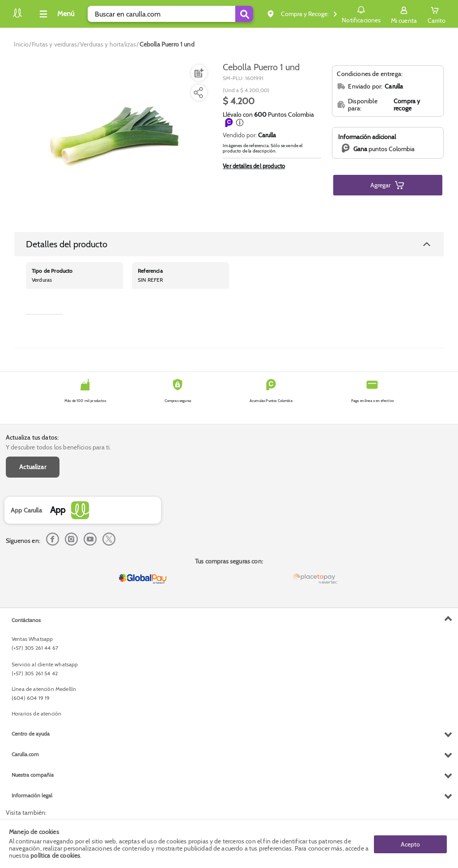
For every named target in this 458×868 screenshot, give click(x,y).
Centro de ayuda (31, 734)
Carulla (267, 135)
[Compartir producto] (198, 93)
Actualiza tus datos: (32, 437)
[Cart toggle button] (437, 14)
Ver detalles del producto (254, 166)
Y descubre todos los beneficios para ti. (58, 447)
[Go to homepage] (21, 44)
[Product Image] (113, 139)
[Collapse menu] (55, 14)
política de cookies (55, 855)
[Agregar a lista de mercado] (198, 73)
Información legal (32, 795)
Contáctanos (26, 620)
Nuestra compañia (33, 775)
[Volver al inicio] (17, 16)
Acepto (410, 843)
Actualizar (33, 467)
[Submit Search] (244, 14)
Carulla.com (25, 754)
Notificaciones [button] (361, 13)
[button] (240, 123)
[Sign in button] (404, 14)
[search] (170, 14)
